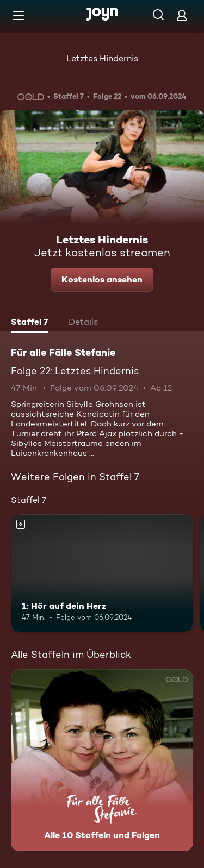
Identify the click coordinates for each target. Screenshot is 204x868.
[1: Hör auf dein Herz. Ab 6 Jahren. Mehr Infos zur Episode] (102, 574)
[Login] (182, 15)
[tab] (29, 323)
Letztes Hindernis (102, 58)
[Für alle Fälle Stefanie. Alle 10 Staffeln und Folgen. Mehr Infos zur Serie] (102, 760)
